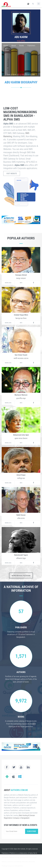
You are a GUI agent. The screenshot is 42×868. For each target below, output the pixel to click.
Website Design (14, 857)
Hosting (33, 857)
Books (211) (8, 523)
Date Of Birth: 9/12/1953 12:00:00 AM (21, 75)
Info (21, 283)
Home (6, 45)
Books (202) (8, 563)
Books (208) (8, 483)
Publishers (31, 45)
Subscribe (32, 831)
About (14, 45)
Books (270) (8, 363)
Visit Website (12, 174)
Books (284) (8, 323)
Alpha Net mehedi (19, 849)
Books (22, 45)
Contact (6, 50)
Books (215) (8, 443)
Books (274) (8, 403)
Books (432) (8, 283)
